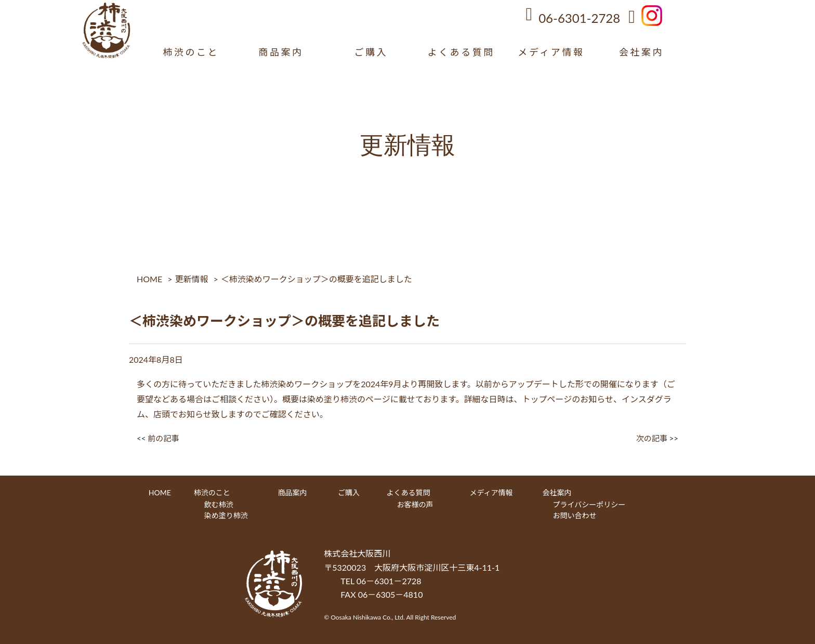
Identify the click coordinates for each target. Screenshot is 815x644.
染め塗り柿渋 (226, 515)
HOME (149, 279)
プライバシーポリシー (589, 504)
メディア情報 (551, 52)
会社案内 (641, 52)
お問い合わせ (575, 515)
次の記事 (652, 438)
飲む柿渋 (219, 504)
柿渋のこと (191, 52)
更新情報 (191, 279)
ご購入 (371, 52)
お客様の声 (415, 504)
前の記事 (163, 438)
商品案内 (281, 52)
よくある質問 (461, 52)
